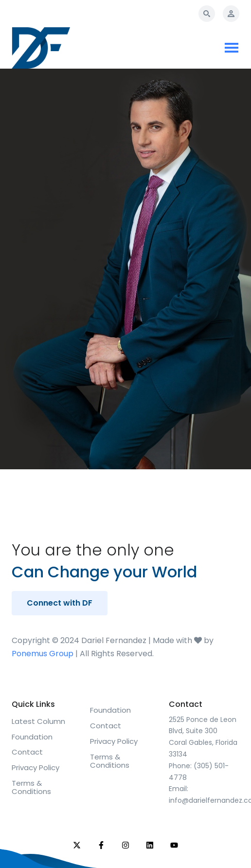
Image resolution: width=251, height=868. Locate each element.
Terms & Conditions (31, 787)
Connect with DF (60, 603)
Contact (27, 752)
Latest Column (38, 721)
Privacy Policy (36, 767)
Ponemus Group (43, 654)
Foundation (32, 737)
